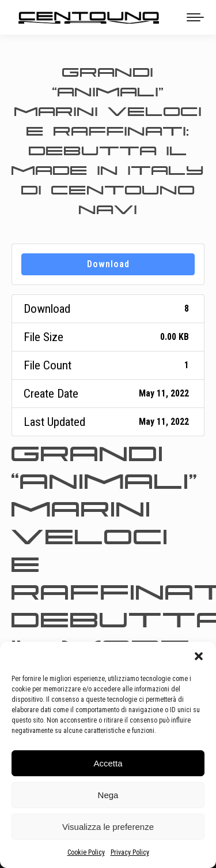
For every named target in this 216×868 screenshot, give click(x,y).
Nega (108, 795)
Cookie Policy (86, 852)
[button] (199, 656)
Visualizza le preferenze (108, 827)
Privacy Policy (130, 852)
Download (108, 264)
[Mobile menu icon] (195, 17)
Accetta (108, 763)
